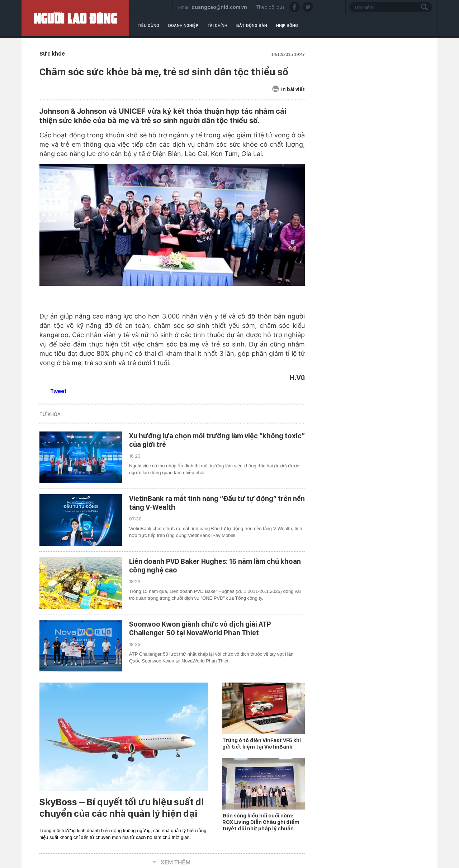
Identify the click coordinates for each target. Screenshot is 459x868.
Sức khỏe (52, 54)
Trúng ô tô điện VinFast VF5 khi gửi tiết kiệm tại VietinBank (262, 744)
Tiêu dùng (148, 25)
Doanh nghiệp (183, 25)
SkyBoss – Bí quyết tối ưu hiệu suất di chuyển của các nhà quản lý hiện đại (122, 808)
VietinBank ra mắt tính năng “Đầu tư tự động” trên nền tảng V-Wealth (217, 503)
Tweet (58, 391)
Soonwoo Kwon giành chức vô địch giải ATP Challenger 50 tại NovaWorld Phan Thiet (200, 628)
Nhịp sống (287, 25)
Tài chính (217, 25)
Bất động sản (252, 25)
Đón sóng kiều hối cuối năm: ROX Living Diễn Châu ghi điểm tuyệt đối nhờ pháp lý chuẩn (261, 822)
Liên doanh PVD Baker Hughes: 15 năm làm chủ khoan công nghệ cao (215, 566)
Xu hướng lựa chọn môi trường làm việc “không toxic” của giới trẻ (217, 440)
